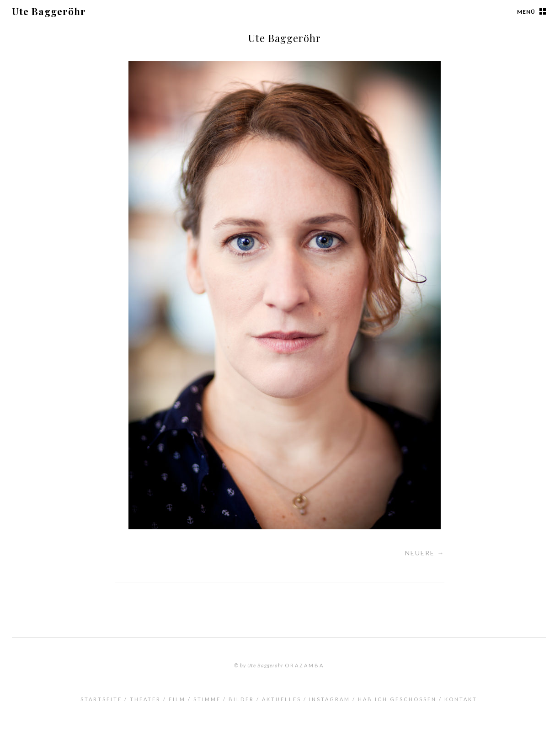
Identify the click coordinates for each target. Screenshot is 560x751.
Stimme (207, 699)
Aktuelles (282, 699)
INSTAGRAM (330, 699)
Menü (526, 12)
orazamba (304, 665)
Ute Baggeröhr (49, 11)
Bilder (241, 699)
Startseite (101, 699)
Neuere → (425, 553)
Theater (145, 699)
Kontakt (461, 699)
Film (177, 699)
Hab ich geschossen (397, 699)
